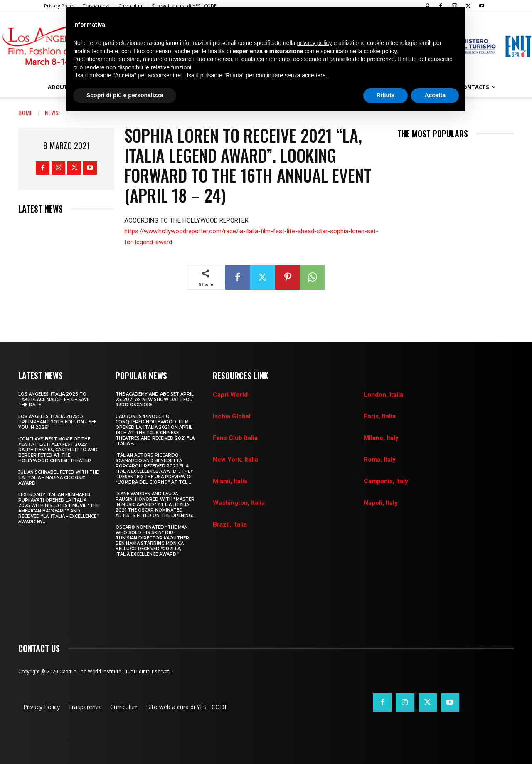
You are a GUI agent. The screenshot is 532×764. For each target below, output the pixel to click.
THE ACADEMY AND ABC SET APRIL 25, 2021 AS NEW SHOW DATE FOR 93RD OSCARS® (155, 399)
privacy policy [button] (315, 43)
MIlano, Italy (381, 438)
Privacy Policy (59, 6)
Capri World (230, 395)
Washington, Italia (239, 503)
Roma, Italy (380, 460)
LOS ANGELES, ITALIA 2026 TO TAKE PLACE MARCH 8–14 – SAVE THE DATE (54, 399)
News (52, 112)
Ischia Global (232, 416)
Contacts (478, 87)
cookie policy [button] (380, 51)
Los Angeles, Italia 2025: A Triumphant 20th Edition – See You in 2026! (57, 422)
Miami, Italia (230, 481)
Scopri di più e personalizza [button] (125, 95)
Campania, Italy (386, 481)
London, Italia (383, 395)
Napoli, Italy (381, 503)
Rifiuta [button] (386, 95)
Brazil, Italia (230, 524)
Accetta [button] (435, 95)
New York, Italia (235, 460)
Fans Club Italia (235, 438)
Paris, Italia (380, 416)
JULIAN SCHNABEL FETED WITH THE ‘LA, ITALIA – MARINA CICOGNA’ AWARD (58, 478)
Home (26, 112)
